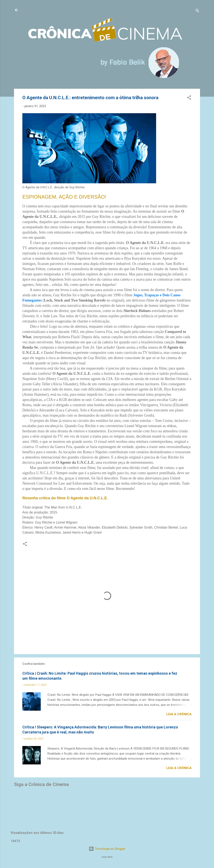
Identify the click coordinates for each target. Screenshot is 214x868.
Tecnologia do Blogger (107, 849)
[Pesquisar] (197, 11)
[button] (189, 98)
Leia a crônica (179, 714)
